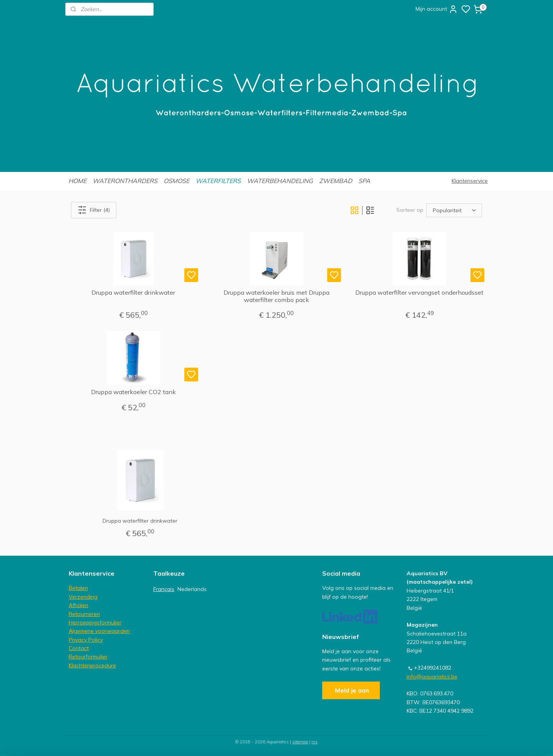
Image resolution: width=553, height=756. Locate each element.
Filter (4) (94, 210)
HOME (77, 181)
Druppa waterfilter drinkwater (133, 293)
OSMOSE (176, 181)
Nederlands (192, 589)
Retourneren (84, 614)
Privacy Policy (86, 640)
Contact (79, 648)
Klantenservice (470, 181)
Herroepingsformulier (95, 622)
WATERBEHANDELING (280, 181)
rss (315, 742)
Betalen (78, 588)
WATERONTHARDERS (125, 181)
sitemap (300, 742)
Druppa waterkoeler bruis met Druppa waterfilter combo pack (276, 296)
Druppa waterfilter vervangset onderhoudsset (420, 293)
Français (164, 589)
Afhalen (79, 605)
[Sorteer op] (454, 210)
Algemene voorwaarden (99, 631)
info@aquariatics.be (432, 677)
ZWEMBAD (336, 181)
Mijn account (437, 9)
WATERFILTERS (218, 181)
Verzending (83, 597)
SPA (364, 181)
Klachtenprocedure (92, 665)
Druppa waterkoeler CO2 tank (133, 392)
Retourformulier (88, 657)
